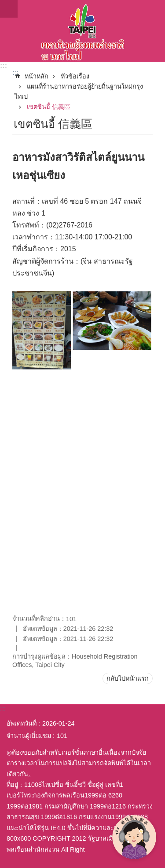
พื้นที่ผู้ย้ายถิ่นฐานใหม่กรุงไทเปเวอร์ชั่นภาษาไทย (82, 31)
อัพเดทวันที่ (22, 723)
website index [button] (9, 9)
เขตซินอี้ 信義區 (49, 107)
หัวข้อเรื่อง (75, 76)
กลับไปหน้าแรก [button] (128, 678)
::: (4, 65)
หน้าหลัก (37, 76)
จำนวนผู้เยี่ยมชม (29, 736)
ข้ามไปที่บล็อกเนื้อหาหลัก (5, 5)
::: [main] (15, 73)
